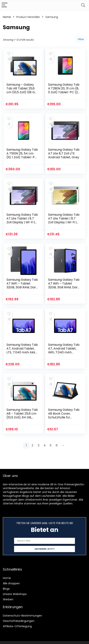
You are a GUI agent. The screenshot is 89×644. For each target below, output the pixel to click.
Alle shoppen (11, 583)
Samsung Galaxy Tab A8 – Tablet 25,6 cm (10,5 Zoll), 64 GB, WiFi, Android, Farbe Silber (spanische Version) (22, 419)
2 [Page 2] (32, 445)
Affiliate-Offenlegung (17, 626)
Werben (8, 599)
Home (7, 17)
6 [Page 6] (57, 445)
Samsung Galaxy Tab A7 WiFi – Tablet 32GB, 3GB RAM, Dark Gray (22, 285)
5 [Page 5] (51, 445)
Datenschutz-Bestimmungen (22, 616)
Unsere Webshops (15, 594)
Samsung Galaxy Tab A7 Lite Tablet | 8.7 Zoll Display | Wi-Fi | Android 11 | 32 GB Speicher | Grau (22, 222)
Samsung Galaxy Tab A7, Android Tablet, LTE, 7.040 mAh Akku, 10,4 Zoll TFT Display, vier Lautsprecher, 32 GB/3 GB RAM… (22, 354)
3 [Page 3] (39, 445)
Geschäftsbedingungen (19, 621)
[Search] (83, 5)
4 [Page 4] (45, 445)
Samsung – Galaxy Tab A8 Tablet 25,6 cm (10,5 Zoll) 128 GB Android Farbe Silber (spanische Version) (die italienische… (22, 94)
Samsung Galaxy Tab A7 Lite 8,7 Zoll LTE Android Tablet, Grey (64, 153)
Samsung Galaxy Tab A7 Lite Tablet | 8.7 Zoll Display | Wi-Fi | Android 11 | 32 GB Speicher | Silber (64, 222)
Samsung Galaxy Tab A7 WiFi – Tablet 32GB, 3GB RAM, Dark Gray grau (64, 285)
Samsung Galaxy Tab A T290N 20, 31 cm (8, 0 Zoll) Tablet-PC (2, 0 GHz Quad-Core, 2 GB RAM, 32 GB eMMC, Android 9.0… (64, 94)
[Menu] (5, 5)
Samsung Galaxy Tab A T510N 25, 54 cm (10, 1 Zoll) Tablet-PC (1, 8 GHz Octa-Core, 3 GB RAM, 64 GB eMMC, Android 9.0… (22, 159)
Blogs (6, 589)
